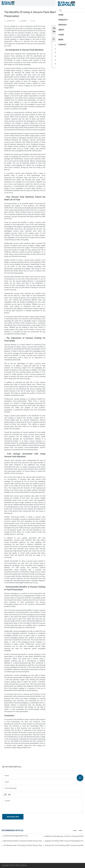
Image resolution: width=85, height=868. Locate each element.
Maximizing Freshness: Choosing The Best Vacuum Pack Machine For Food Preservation (23, 841)
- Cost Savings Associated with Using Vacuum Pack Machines (69, 56)
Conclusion (61, 64)
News (81, 830)
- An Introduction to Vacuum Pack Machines (69, 45)
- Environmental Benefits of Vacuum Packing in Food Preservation (69, 60)
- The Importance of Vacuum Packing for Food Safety (69, 53)
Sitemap (24, 865)
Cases (75, 830)
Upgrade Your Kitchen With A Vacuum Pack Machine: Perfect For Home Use (64, 841)
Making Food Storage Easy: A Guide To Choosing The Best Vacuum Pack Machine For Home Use (64, 836)
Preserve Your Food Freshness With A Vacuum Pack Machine (64, 845)
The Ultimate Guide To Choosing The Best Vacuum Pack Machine (23, 845)
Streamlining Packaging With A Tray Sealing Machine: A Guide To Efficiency (16, 836)
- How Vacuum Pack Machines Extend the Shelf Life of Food (69, 49)
